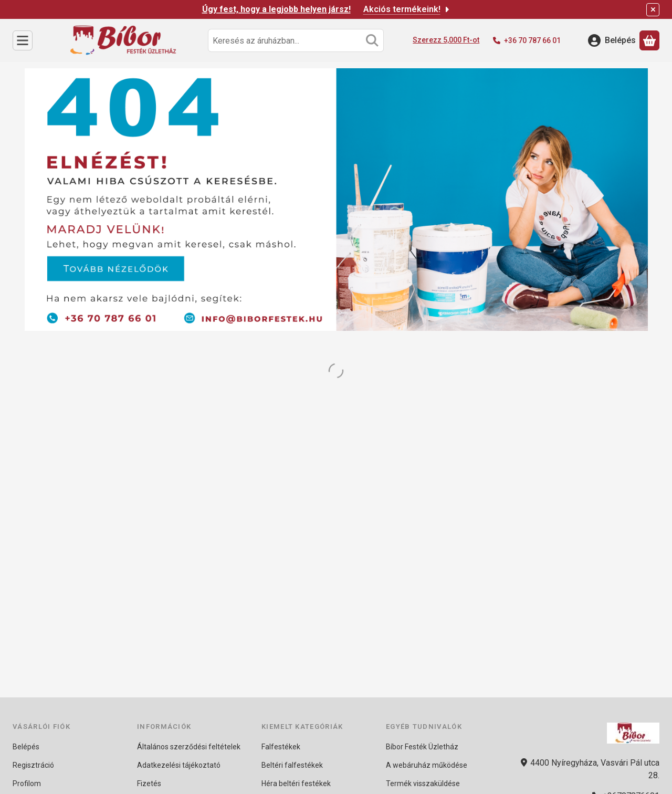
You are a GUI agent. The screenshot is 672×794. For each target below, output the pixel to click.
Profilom (27, 783)
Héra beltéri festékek (296, 783)
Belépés (26, 747)
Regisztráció (33, 765)
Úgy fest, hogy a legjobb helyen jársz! (276, 9)
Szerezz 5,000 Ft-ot (446, 40)
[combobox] (296, 40)
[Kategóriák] (23, 40)
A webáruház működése (427, 765)
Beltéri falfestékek (292, 765)
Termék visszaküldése (423, 783)
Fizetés (149, 783)
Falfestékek (281, 747)
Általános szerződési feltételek (189, 747)
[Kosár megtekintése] (649, 40)
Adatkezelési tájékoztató (179, 765)
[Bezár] (653, 10)
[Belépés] (612, 40)
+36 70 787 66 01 (532, 40)
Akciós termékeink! (407, 9)
